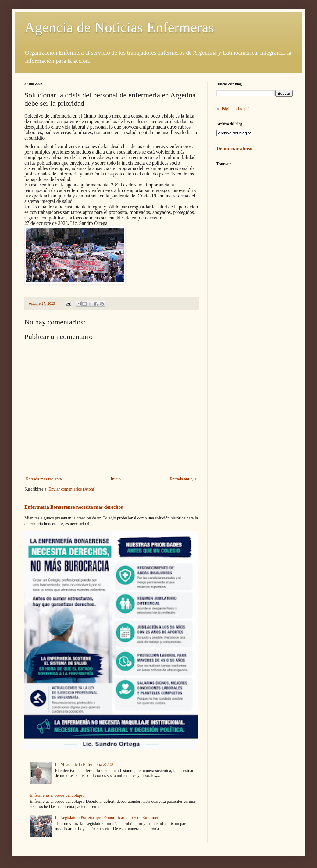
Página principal (236, 109)
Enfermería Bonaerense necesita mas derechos (74, 507)
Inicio (116, 479)
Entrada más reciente (44, 479)
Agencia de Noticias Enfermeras (119, 27)
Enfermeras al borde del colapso (57, 795)
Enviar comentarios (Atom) (72, 489)
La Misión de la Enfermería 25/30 (84, 765)
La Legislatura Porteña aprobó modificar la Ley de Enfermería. (109, 818)
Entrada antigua (183, 479)
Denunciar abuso (234, 149)
